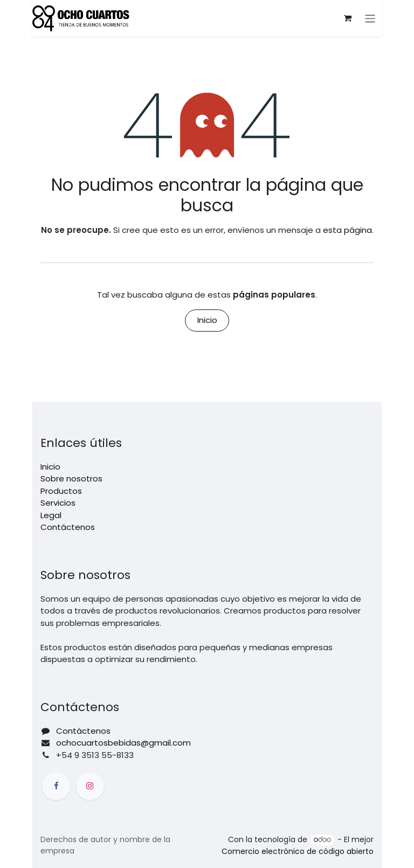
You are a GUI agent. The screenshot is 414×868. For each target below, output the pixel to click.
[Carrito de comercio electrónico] (348, 18)
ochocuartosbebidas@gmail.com (123, 743)
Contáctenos (68, 527)
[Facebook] (56, 786)
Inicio (207, 320)
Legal (51, 515)
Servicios (58, 503)
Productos (61, 491)
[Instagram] (90, 786)
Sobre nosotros (71, 478)
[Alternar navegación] (371, 18)
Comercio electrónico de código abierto (298, 851)
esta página (347, 230)
